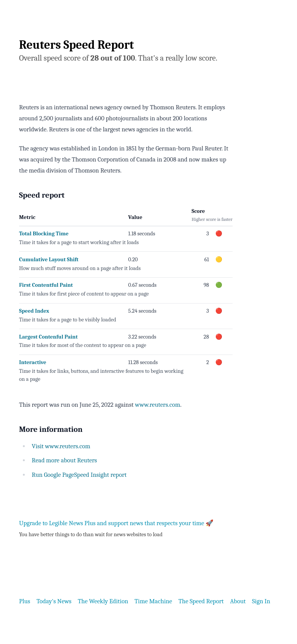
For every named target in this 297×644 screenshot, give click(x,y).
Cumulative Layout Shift (49, 260)
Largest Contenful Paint (48, 337)
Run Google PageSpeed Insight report (79, 475)
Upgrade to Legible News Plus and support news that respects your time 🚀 (116, 523)
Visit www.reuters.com (61, 446)
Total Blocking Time (44, 234)
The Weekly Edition (103, 601)
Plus (25, 601)
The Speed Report (201, 601)
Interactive (33, 362)
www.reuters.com (158, 405)
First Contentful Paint (46, 285)
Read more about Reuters (64, 460)
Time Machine (153, 601)
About (238, 601)
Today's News (54, 601)
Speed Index (34, 311)
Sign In (261, 601)
